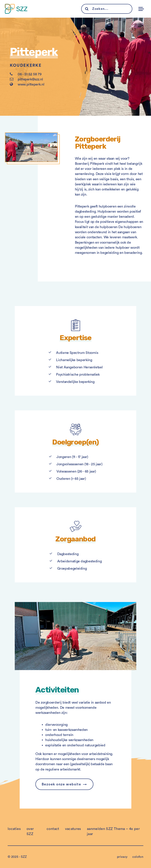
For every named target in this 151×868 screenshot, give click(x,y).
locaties (14, 829)
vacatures (73, 829)
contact (53, 829)
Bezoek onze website (61, 784)
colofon (138, 857)
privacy (122, 857)
